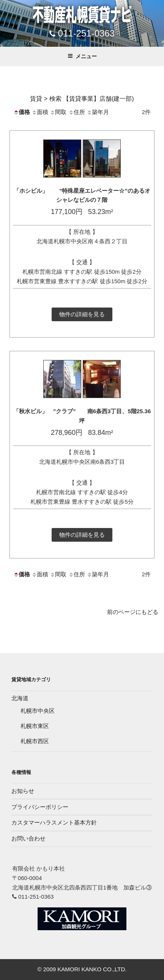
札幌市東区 (35, 726)
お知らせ (23, 791)
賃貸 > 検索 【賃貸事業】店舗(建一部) (82, 99)
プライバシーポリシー (40, 807)
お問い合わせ (28, 838)
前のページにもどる (133, 612)
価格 (22, 112)
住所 (77, 112)
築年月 (98, 112)
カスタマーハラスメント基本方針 (54, 822)
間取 (58, 112)
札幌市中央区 (38, 711)
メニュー (82, 56)
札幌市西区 (35, 741)
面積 (40, 112)
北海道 (20, 698)
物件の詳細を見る (82, 314)
